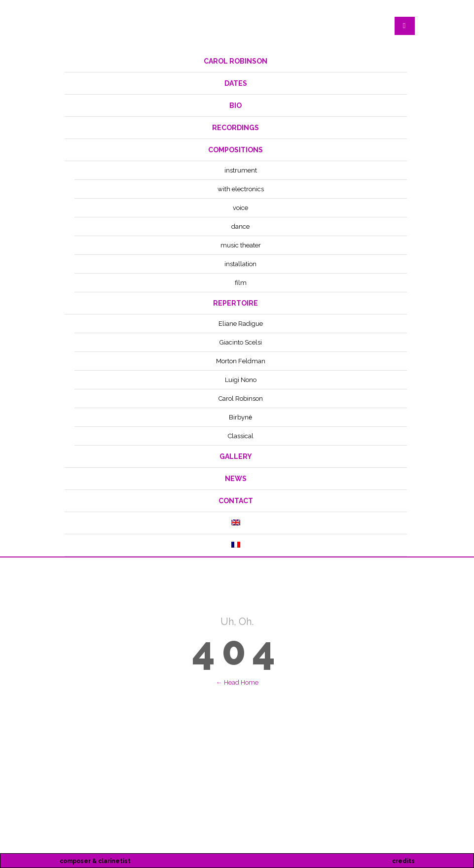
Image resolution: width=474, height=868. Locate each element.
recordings (236, 128)
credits (403, 861)
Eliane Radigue (241, 324)
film (241, 283)
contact (236, 501)
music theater (241, 245)
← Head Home (237, 682)
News (236, 479)
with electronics (241, 189)
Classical (241, 436)
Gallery (236, 456)
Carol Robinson (236, 61)
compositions (236, 150)
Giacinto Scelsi (241, 342)
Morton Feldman (241, 361)
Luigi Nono (241, 380)
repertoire (236, 303)
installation (240, 264)
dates (236, 83)
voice (240, 208)
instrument (241, 170)
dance (240, 226)
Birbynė (240, 417)
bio (236, 105)
